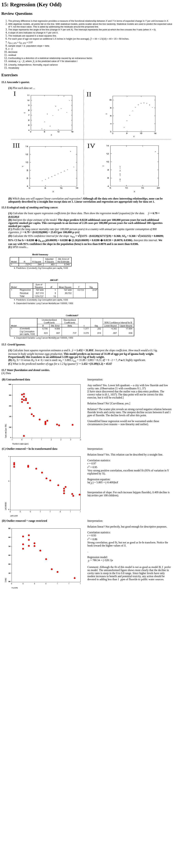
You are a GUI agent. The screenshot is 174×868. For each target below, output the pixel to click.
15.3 (4, 207)
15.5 (4, 344)
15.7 (4, 370)
